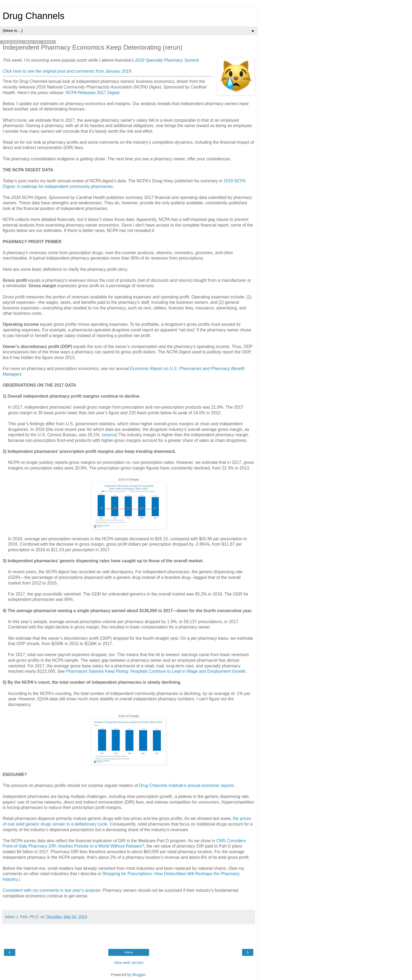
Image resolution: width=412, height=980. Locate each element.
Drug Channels (34, 16)
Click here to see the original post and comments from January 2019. (67, 71)
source (110, 435)
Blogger (139, 975)
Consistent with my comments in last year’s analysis (51, 890)
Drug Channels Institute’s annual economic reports (187, 785)
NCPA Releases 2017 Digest (92, 93)
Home (129, 952)
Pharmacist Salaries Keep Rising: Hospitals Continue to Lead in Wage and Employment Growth (156, 671)
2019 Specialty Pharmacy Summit (167, 60)
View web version (129, 963)
